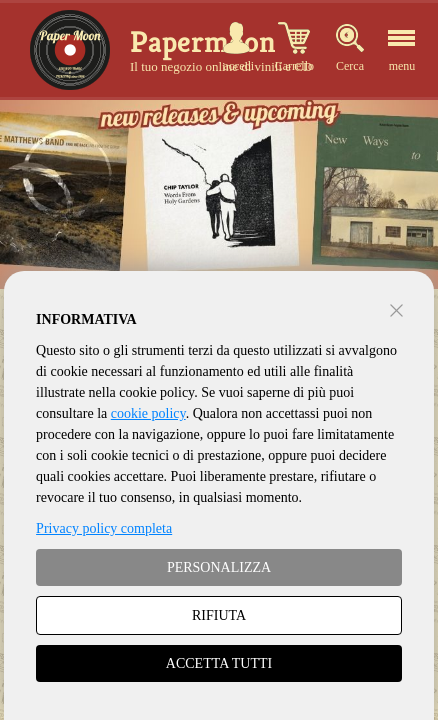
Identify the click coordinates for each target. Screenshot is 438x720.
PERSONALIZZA (219, 567)
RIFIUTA (219, 615)
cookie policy (148, 413)
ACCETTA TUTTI (219, 663)
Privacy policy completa (104, 528)
